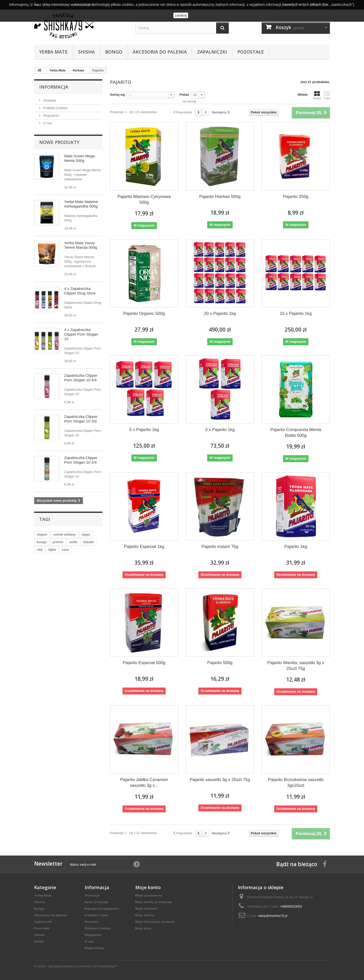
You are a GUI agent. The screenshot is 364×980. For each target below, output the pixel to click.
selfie (73, 542)
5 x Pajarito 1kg (144, 430)
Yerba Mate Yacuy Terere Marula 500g (81, 245)
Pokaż (184, 95)
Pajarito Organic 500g (144, 313)
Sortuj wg (117, 95)
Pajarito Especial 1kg (144, 547)
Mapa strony (94, 948)
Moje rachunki (146, 909)
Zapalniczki (212, 52)
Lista (327, 95)
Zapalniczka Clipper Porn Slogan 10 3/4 (81, 419)
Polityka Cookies (55, 108)
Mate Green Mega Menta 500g (79, 158)
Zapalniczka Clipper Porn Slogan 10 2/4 (81, 460)
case (65, 550)
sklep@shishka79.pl (273, 916)
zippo (86, 534)
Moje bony (143, 928)
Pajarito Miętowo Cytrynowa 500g (144, 199)
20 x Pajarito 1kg (220, 313)
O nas (47, 123)
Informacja (54, 87)
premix (58, 542)
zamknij (181, 15)
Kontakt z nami (96, 915)
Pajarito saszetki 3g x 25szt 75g (220, 780)
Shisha (86, 52)
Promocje (92, 896)
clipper (42, 534)
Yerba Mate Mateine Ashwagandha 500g (81, 204)
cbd (40, 550)
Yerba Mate (53, 52)
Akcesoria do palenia (160, 52)
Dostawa (49, 100)
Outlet (39, 941)
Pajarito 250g (296, 197)
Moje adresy (145, 915)
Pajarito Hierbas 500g (220, 197)
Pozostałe (251, 52)
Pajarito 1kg (296, 547)
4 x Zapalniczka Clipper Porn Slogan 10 (81, 334)
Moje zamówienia (149, 896)
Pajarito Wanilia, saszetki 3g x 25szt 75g (296, 666)
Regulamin (51, 116)
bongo (42, 542)
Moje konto (148, 887)
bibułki (89, 542)
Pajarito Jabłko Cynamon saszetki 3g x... (144, 783)
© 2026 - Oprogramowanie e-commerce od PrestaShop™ (76, 966)
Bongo (114, 52)
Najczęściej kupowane (102, 909)
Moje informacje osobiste (155, 922)
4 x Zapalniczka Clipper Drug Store (80, 291)
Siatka (317, 95)
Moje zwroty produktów (153, 902)
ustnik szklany (65, 534)
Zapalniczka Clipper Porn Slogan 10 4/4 (81, 378)
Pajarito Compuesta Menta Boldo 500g (296, 433)
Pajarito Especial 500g (144, 663)
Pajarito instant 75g (220, 547)
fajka (52, 550)
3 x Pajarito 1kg (220, 430)
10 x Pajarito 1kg (296, 313)
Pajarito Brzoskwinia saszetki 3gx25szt (296, 783)
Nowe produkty (59, 142)
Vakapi (39, 935)
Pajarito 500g (220, 663)
